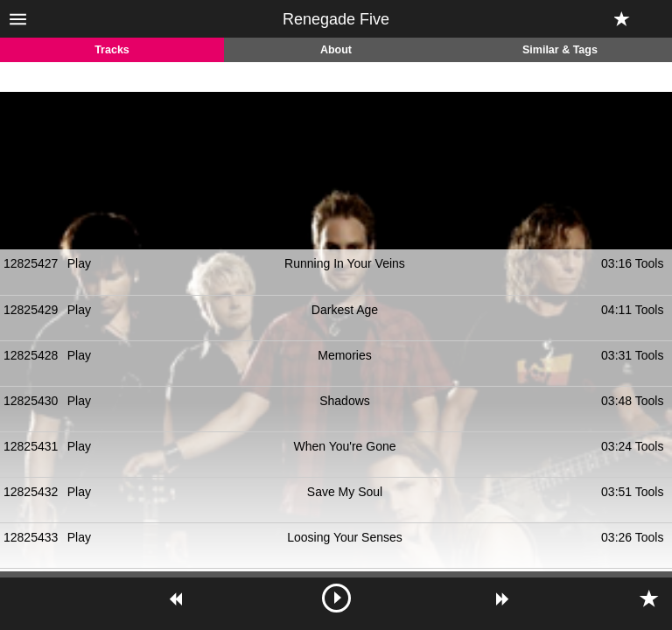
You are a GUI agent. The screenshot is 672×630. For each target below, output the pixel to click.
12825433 (31, 537)
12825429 (31, 310)
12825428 (31, 355)
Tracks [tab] (112, 50)
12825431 (31, 446)
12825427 (31, 263)
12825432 (31, 492)
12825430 (31, 401)
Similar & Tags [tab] (560, 50)
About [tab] (336, 50)
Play (79, 263)
